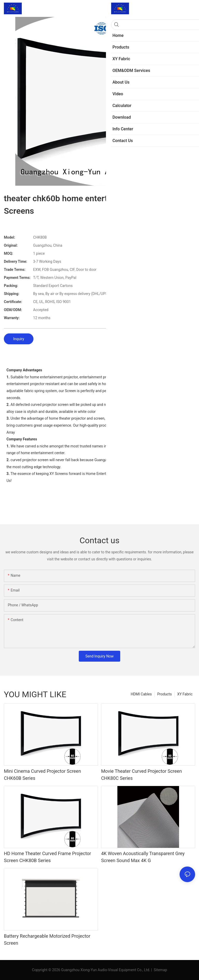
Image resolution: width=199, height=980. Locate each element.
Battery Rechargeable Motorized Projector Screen (47, 939)
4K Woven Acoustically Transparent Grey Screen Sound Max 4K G (143, 857)
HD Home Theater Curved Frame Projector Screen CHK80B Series (47, 857)
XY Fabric (185, 694)
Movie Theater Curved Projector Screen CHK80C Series (141, 775)
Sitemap (160, 970)
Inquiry (19, 339)
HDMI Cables (141, 694)
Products (165, 694)
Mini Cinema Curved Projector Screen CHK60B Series (42, 775)
